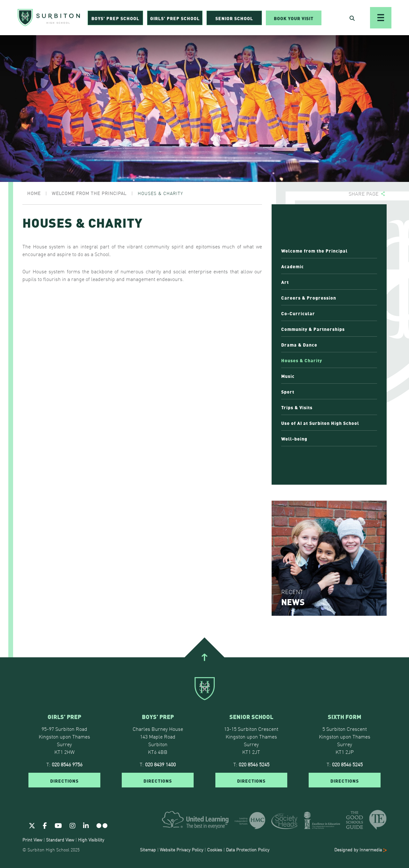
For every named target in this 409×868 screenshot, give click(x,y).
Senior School (234, 18)
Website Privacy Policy (181, 849)
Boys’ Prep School (115, 18)
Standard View (60, 840)
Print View (32, 840)
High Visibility (91, 840)
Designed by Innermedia (360, 849)
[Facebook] (45, 825)
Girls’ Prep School (175, 18)
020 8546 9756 (67, 764)
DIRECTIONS (64, 780)
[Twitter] (32, 825)
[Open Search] (352, 18)
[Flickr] (102, 825)
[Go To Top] (204, 657)
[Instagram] (73, 825)
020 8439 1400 (160, 764)
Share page (364, 194)
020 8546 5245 (254, 764)
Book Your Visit (294, 18)
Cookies (215, 849)
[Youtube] (58, 825)
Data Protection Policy (248, 849)
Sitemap (148, 849)
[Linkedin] (86, 825)
